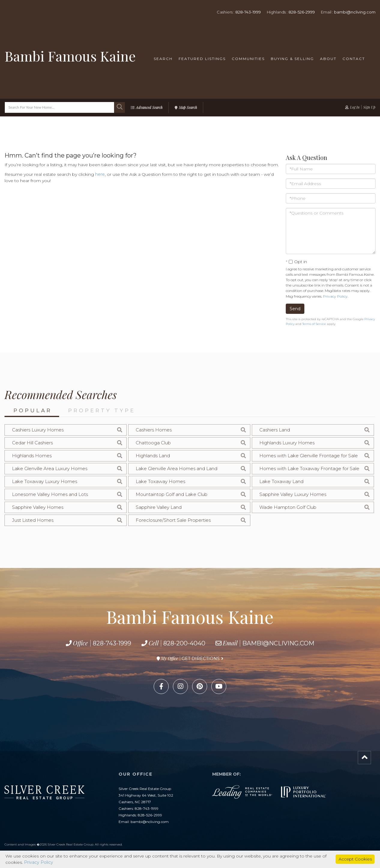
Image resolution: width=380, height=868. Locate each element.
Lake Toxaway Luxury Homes (45, 481)
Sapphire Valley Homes (38, 507)
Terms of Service (314, 324)
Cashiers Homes (154, 430)
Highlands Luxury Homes (287, 443)
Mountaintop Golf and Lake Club (172, 494)
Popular (33, 410)
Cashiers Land (275, 430)
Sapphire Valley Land (159, 507)
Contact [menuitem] (354, 59)
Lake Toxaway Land (281, 481)
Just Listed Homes (33, 520)
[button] (119, 107)
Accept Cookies (355, 859)
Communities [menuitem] (248, 59)
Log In (355, 107)
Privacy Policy (335, 296)
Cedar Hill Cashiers (32, 443)
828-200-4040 (184, 643)
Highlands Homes (32, 456)
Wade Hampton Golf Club (288, 507)
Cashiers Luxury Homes (38, 430)
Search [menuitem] (163, 59)
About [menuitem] (328, 59)
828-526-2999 (302, 12)
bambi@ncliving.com (355, 12)
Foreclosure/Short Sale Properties (173, 520)
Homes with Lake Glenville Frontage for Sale (309, 456)
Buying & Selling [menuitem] (292, 59)
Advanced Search (149, 107)
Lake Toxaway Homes (160, 481)
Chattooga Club (153, 443)
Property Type (102, 410)
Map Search (188, 107)
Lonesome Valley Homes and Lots (50, 494)
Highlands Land (153, 456)
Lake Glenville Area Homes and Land (176, 469)
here (100, 174)
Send (295, 309)
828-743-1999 (248, 12)
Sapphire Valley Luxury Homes (293, 494)
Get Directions (201, 659)
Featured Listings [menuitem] (202, 59)
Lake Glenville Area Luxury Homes (50, 469)
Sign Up (369, 107)
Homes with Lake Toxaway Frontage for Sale (309, 469)
